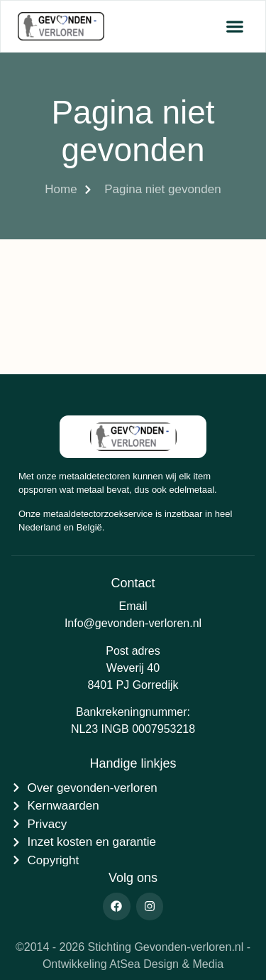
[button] (234, 27)
